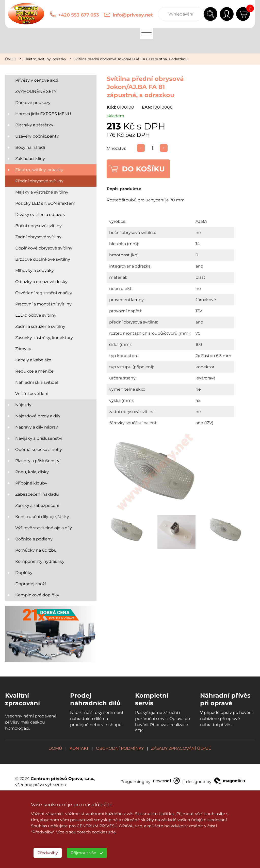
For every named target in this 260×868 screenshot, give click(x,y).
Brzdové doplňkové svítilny (43, 259)
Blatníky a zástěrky (34, 125)
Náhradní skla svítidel (37, 382)
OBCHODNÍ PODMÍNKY (120, 748)
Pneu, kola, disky (32, 472)
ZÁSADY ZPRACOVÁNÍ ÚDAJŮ (181, 748)
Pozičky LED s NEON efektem (45, 203)
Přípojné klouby (31, 483)
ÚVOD (11, 59)
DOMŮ (55, 748)
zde (112, 832)
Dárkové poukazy (33, 103)
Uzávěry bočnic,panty (37, 136)
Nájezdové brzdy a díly (38, 416)
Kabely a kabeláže (33, 360)
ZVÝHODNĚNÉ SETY (36, 91)
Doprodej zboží (30, 584)
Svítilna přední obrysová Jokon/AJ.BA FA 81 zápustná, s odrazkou (131, 59)
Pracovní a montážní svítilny (43, 304)
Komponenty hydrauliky (40, 561)
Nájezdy (23, 405)
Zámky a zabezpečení (37, 505)
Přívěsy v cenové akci (37, 80)
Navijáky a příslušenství (39, 438)
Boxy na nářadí (30, 147)
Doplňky (24, 573)
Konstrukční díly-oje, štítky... (43, 517)
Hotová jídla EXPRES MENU (43, 114)
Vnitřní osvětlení (32, 394)
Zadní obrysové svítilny (38, 237)
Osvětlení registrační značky (44, 293)
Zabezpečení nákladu (37, 494)
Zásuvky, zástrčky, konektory (44, 338)
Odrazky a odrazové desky (41, 282)
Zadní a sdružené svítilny (40, 326)
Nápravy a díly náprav (37, 427)
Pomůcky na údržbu (36, 550)
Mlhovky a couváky (35, 270)
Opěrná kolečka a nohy (39, 450)
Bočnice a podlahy (34, 539)
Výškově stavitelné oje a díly (44, 528)
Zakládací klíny (30, 159)
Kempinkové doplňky (37, 595)
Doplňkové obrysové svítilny (44, 248)
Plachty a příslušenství (38, 461)
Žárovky (23, 349)
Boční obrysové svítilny (38, 226)
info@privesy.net (133, 15)
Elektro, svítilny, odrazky (45, 59)
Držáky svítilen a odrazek (40, 215)
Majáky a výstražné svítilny (42, 192)
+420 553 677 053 (79, 15)
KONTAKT (79, 748)
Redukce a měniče (34, 371)
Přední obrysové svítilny (39, 181)
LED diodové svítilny (36, 315)
